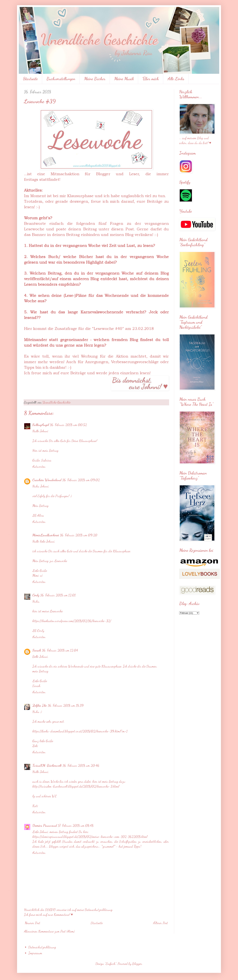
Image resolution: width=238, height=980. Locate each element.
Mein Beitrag (40, 506)
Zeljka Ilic (40, 705)
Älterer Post (160, 923)
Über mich (151, 79)
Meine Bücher (95, 79)
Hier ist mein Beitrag (45, 451)
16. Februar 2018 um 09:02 (81, 480)
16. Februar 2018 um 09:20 (79, 535)
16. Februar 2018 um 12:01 (58, 595)
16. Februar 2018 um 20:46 (81, 765)
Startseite (30, 79)
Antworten (39, 467)
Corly (36, 595)
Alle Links (176, 79)
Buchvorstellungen (61, 79)
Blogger (137, 964)
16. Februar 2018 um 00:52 (68, 425)
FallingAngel (41, 425)
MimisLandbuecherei (46, 535)
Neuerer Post (33, 923)
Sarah (37, 650)
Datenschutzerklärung (42, 947)
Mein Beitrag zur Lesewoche (50, 561)
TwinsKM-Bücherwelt (47, 765)
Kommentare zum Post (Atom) (56, 931)
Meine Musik (124, 79)
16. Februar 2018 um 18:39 (66, 705)
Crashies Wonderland (47, 480)
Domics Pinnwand (45, 825)
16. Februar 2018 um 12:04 (60, 650)
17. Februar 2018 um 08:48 (76, 825)
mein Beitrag (40, 671)
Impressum (35, 953)
